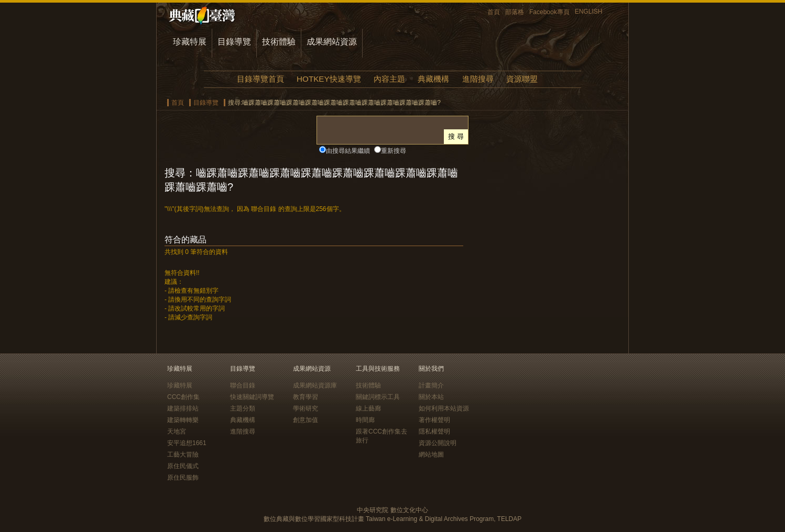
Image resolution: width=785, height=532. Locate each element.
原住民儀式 (183, 466)
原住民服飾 (183, 478)
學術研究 (306, 408)
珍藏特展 (190, 42)
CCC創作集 (183, 397)
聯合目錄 (243, 385)
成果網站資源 (332, 42)
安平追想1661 (187, 443)
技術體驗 (279, 42)
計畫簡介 (431, 385)
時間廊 (365, 420)
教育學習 (306, 397)
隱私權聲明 (434, 431)
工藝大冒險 (183, 455)
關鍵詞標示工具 (378, 397)
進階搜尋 (478, 79)
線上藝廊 (368, 408)
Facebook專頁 (549, 12)
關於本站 (431, 397)
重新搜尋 (394, 151)
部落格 (515, 12)
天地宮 (177, 431)
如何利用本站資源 (444, 408)
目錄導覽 (234, 42)
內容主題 (389, 79)
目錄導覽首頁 (260, 79)
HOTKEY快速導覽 (329, 79)
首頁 (494, 12)
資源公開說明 (438, 443)
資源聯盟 (522, 79)
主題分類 (243, 408)
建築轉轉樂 (183, 420)
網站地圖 (431, 455)
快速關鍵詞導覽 (252, 397)
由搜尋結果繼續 (348, 151)
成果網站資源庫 (315, 385)
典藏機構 (433, 79)
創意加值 (306, 420)
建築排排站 (183, 408)
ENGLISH (589, 12)
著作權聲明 (434, 420)
